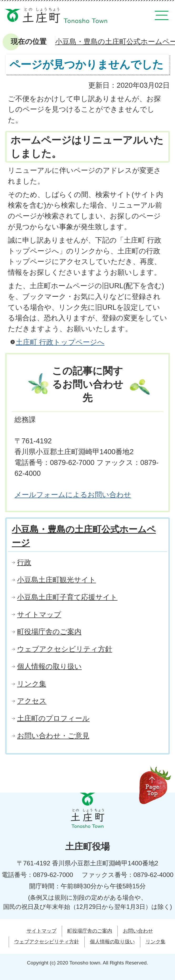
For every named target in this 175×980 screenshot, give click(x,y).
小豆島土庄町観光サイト (56, 580)
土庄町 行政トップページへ (60, 342)
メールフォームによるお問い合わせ (73, 495)
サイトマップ (39, 614)
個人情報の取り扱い (49, 666)
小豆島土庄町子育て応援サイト (67, 597)
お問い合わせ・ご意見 (53, 736)
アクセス (32, 701)
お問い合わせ (138, 931)
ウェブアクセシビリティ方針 (65, 649)
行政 (24, 562)
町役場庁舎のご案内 (49, 632)
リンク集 (32, 684)
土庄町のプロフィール (53, 718)
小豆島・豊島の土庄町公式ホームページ (84, 536)
